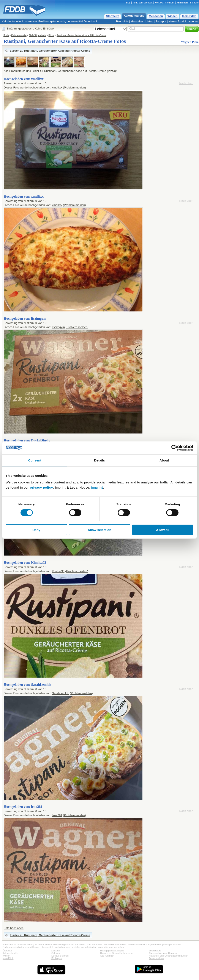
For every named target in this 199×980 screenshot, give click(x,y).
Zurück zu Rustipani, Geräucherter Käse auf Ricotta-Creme (50, 51)
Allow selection (99, 530)
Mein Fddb (189, 16)
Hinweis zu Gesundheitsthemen (116, 953)
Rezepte (161, 21)
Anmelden (182, 3)
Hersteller (137, 21)
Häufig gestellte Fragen (112, 951)
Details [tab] (99, 460)
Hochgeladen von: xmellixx (24, 79)
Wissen (173, 16)
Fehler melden (156, 958)
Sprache (194, 3)
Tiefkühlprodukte (37, 35)
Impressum (155, 951)
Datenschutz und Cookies (163, 953)
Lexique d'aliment (60, 956)
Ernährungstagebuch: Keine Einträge (30, 29)
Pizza (51, 35)
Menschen (156, 16)
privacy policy (41, 487)
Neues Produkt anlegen (184, 21)
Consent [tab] (35, 460)
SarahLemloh (61, 693)
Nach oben (186, 83)
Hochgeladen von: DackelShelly (27, 440)
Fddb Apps (57, 958)
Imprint (97, 487)
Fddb (6, 35)
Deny (36, 530)
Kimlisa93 (58, 571)
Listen (149, 21)
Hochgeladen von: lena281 (23, 807)
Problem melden (74, 87)
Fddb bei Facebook (143, 3)
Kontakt (159, 3)
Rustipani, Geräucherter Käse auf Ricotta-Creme (81, 35)
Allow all (163, 530)
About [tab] (164, 460)
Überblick (7, 951)
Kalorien (56, 951)
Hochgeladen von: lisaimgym (25, 318)
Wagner (186, 42)
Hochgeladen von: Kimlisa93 (25, 563)
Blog (128, 3)
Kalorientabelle (134, 16)
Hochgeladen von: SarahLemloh (27, 685)
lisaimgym (58, 327)
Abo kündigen (107, 956)
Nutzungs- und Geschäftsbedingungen (169, 956)
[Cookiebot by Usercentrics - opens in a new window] (175, 448)
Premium (170, 3)
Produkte (122, 21)
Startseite (113, 16)
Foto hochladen (14, 928)
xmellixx (57, 87)
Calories (56, 953)
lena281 (57, 815)
